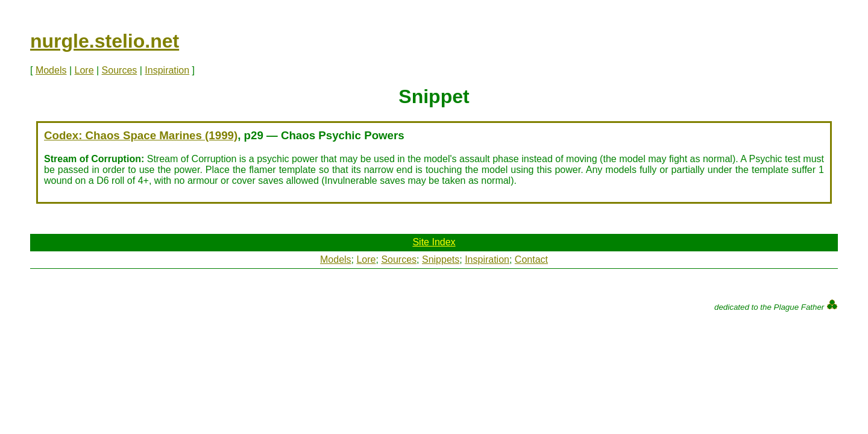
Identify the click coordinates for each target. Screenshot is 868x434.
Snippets (441, 259)
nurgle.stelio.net (105, 41)
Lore (84, 70)
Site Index (434, 242)
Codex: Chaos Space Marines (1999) (141, 135)
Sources (120, 70)
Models (51, 70)
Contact (531, 259)
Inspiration (167, 70)
